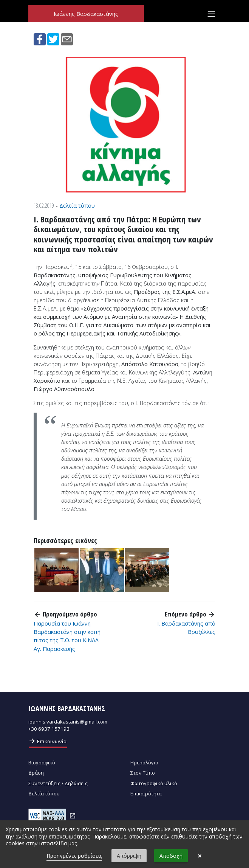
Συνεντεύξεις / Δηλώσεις (58, 783)
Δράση (36, 773)
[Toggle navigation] (211, 14)
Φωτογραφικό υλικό (154, 783)
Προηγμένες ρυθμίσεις (74, 856)
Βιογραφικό (42, 762)
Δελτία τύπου (77, 205)
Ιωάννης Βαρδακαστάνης (86, 14)
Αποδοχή (171, 856)
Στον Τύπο (143, 773)
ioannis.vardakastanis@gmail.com (68, 722)
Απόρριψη (129, 856)
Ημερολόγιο (144, 762)
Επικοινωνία (47, 741)
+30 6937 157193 (49, 729)
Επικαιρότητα (146, 793)
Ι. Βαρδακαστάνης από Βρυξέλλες (186, 627)
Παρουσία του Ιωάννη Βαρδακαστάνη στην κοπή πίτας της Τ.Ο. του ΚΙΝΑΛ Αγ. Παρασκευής (67, 636)
